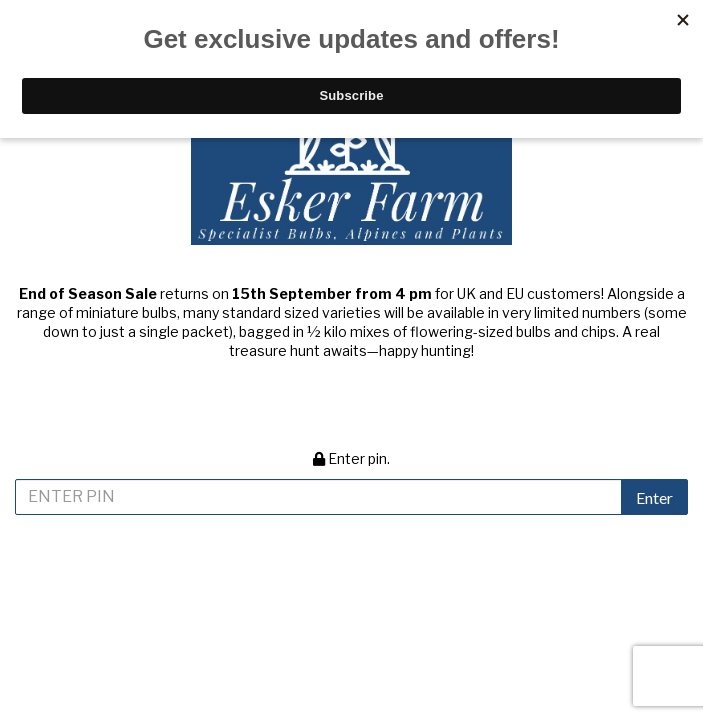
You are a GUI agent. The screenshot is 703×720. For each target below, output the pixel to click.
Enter (654, 497)
